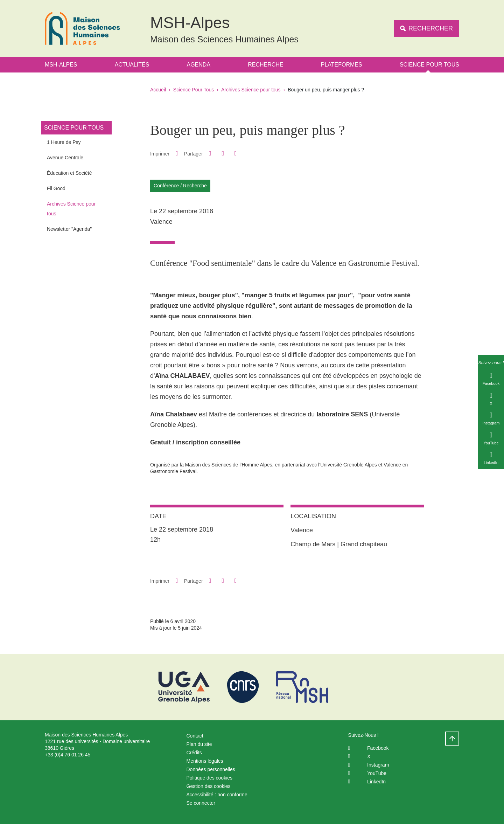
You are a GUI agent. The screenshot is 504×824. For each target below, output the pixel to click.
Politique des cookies (210, 778)
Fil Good (56, 188)
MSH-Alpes (61, 65)
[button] (210, 153)
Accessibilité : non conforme (217, 795)
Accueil (158, 90)
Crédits (194, 753)
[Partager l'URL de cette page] (236, 154)
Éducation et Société (69, 173)
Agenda (199, 65)
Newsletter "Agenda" (69, 229)
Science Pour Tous (429, 65)
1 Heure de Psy (64, 142)
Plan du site (199, 744)
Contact (195, 736)
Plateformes (342, 65)
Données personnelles (211, 769)
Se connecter (201, 803)
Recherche (265, 65)
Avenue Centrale (65, 158)
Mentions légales (205, 761)
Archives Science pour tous (251, 90)
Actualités (132, 65)
